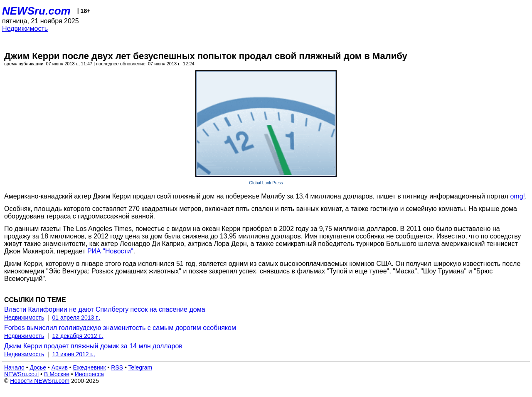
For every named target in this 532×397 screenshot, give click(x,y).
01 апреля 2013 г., (76, 318)
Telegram (140, 367)
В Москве (57, 374)
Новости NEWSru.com (40, 381)
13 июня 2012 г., (74, 354)
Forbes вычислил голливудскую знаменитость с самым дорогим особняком (120, 328)
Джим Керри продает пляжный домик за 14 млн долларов (93, 346)
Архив (60, 367)
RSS (117, 367)
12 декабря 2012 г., (78, 336)
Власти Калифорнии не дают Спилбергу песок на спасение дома (105, 309)
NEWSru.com (36, 11)
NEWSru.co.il (21, 374)
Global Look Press (266, 183)
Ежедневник (90, 367)
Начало (14, 367)
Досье (38, 367)
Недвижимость (25, 29)
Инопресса (90, 374)
